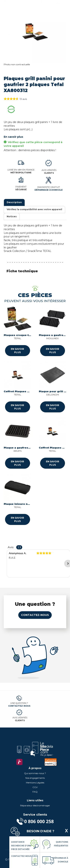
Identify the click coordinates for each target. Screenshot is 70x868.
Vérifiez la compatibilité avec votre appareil (34, 209)
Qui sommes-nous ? (35, 773)
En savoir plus (13, 137)
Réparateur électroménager (35, 805)
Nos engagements (35, 778)
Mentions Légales (35, 783)
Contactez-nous (35, 615)
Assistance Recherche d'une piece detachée (21, 846)
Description (14, 202)
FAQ (35, 792)
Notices (12, 216)
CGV (35, 787)
